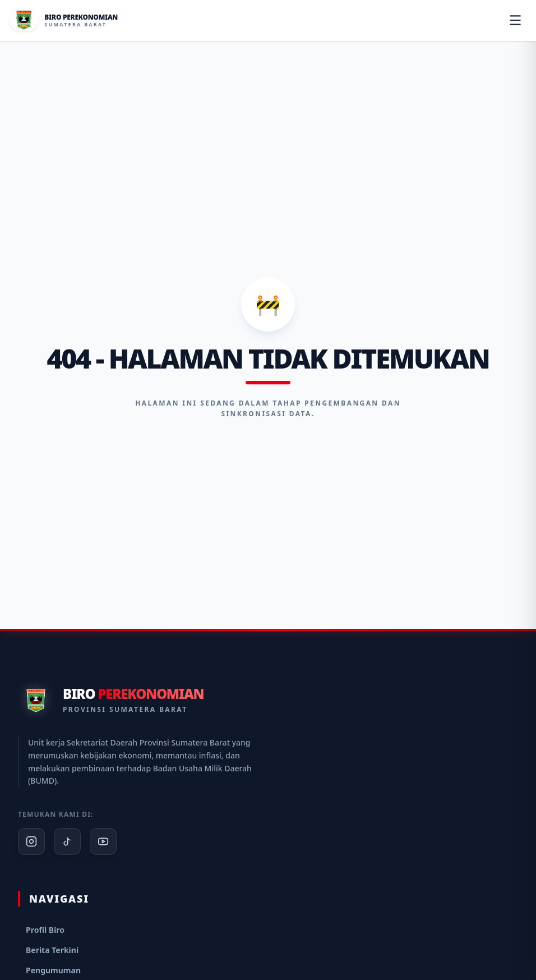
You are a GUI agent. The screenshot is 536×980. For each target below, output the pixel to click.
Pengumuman (53, 970)
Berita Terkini (52, 950)
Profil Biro (45, 930)
